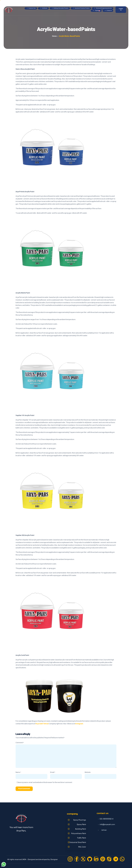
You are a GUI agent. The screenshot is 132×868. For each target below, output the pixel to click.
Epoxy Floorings (80, 820)
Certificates (44, 8)
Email (53, 772)
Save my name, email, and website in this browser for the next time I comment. (45, 782)
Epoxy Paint (81, 824)
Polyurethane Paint (79, 833)
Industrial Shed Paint (78, 842)
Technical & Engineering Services (103, 8)
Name (18, 772)
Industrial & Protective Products (81, 8)
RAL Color (82, 847)
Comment (20, 743)
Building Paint (81, 829)
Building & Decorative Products (60, 8)
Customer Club (31, 8)
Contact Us (108, 11)
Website (88, 772)
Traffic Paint (82, 838)
